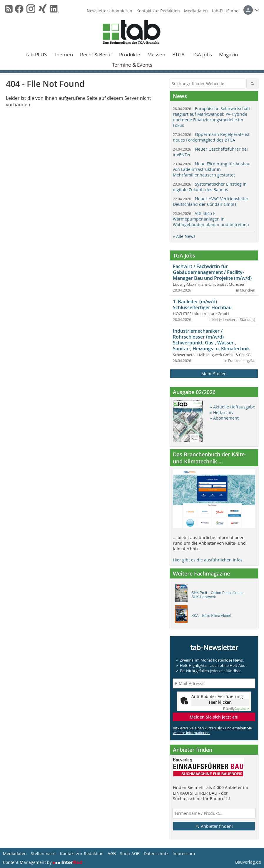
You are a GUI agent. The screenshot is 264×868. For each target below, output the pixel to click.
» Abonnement (224, 418)
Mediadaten (196, 11)
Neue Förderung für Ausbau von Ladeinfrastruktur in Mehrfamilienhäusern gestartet (212, 169)
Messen (156, 54)
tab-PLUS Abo (225, 11)
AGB (112, 853)
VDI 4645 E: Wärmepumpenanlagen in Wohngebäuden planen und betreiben (211, 219)
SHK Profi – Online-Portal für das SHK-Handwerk (217, 595)
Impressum (184, 853)
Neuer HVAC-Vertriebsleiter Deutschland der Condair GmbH (211, 201)
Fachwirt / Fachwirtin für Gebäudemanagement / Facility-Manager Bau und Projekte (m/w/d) (212, 272)
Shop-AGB (130, 853)
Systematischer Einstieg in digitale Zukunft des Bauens (210, 187)
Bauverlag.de (248, 862)
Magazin (228, 54)
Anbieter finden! (214, 826)
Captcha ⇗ (236, 709)
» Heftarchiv (222, 412)
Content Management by (43, 862)
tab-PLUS (36, 54)
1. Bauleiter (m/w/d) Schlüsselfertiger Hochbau (202, 305)
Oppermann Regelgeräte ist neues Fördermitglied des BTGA (211, 137)
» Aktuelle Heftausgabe (233, 407)
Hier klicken (220, 702)
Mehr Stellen (214, 374)
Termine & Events (132, 65)
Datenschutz (156, 853)
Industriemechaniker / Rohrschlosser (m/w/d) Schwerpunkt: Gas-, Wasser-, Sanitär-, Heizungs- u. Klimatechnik (211, 340)
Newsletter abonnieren (110, 11)
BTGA (178, 54)
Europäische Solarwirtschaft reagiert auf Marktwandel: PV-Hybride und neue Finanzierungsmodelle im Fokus (212, 117)
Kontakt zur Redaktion (158, 11)
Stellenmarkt (43, 853)
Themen (63, 54)
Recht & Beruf (96, 54)
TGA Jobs (202, 54)
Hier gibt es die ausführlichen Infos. (208, 560)
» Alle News (184, 236)
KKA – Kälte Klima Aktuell (211, 616)
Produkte (130, 54)
